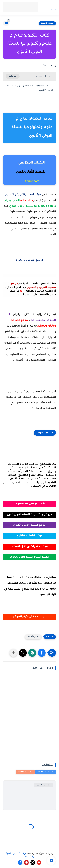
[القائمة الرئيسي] (53, 7)
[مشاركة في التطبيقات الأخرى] (13, 653)
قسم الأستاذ (47, 23)
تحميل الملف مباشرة (29, 261)
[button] (42, 653)
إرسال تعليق (44, 785)
